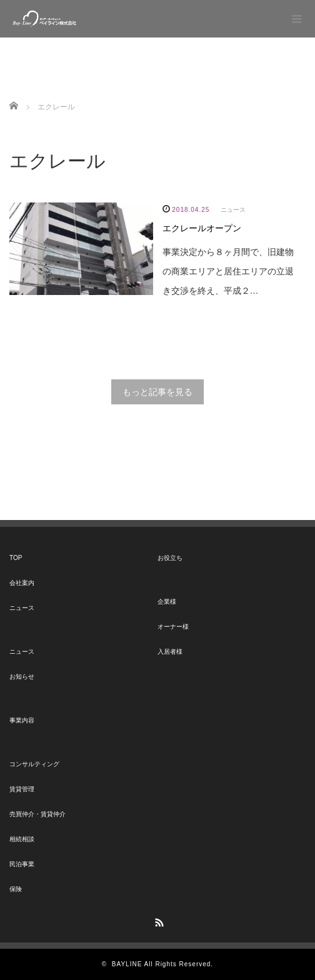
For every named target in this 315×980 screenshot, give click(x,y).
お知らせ (22, 677)
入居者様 (170, 652)
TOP (16, 558)
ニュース (233, 210)
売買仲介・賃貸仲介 (37, 814)
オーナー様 (173, 627)
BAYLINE (127, 964)
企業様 (167, 602)
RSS (157, 921)
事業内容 (22, 720)
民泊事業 (22, 864)
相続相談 (22, 839)
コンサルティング (34, 764)
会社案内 (22, 583)
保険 (16, 889)
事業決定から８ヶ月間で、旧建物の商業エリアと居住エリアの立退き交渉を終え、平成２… (228, 271)
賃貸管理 (22, 789)
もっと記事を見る (157, 392)
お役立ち (170, 558)
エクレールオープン (202, 228)
